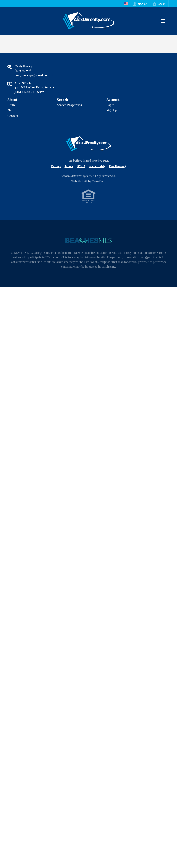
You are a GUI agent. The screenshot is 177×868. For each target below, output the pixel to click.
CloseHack (99, 181)
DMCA (81, 166)
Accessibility (97, 166)
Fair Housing (118, 166)
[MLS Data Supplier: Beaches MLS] (88, 240)
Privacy (56, 166)
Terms (69, 166)
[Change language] (126, 4)
